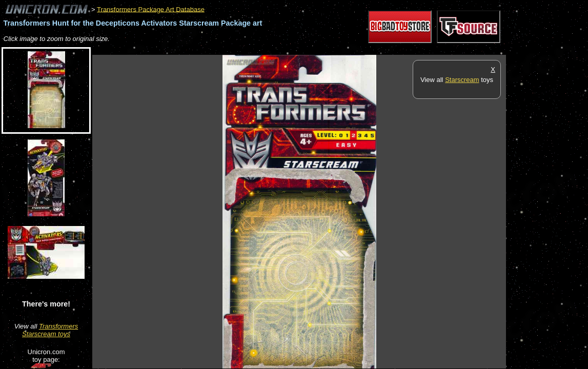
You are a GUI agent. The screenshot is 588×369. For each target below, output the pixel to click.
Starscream (462, 80)
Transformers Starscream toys (50, 330)
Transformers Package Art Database (151, 9)
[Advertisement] (279, 49)
